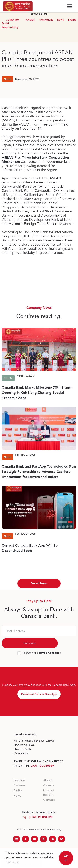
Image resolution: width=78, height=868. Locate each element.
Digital (18, 790)
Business (19, 785)
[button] (70, 6)
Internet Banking (49, 792)
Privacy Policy (53, 829)
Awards (30, 19)
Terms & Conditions (50, 653)
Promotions (46, 19)
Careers (49, 785)
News (60, 19)
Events (72, 19)
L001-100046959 (42, 765)
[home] (18, 6)
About (47, 780)
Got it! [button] (66, 858)
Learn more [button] (12, 862)
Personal (19, 780)
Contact (49, 800)
